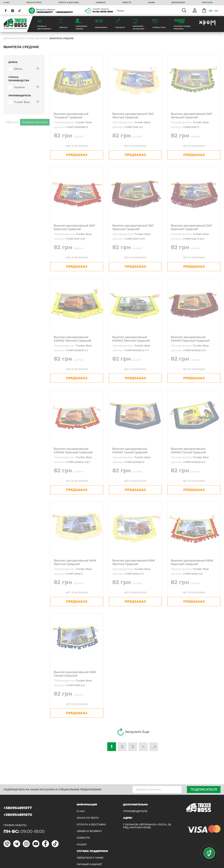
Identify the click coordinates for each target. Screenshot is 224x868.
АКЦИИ (151, 3)
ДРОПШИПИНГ (178, 3)
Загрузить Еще (133, 732)
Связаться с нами (90, 858)
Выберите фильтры (35, 122)
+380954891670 (64, 12)
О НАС (6, 3)
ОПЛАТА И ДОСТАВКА (69, 3)
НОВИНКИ (101, 3)
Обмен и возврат (89, 831)
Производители (135, 811)
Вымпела (42, 38)
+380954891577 (44, 12)
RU (211, 11)
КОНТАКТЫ (207, 3)
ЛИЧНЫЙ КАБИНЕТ (89, 864)
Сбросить (12, 122)
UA (216, 11)
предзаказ (77, 155)
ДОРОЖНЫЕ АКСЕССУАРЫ (19, 38)
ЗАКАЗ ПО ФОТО (34, 3)
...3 (154, 747)
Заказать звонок (46, 9)
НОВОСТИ (127, 3)
